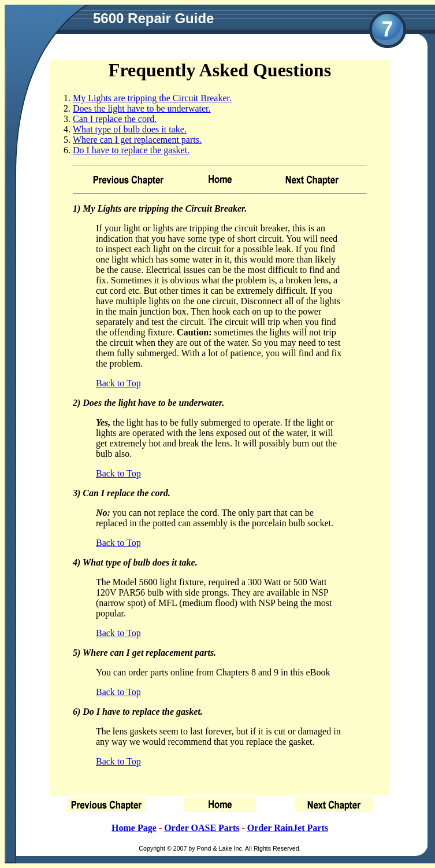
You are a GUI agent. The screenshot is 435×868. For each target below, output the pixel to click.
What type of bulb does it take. (130, 129)
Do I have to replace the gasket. (131, 150)
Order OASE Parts (202, 828)
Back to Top (118, 383)
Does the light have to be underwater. (142, 108)
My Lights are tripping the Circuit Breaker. (152, 98)
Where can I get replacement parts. (137, 140)
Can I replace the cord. (115, 119)
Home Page (134, 828)
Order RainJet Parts (288, 828)
